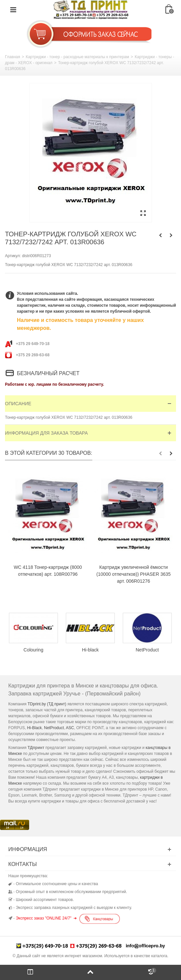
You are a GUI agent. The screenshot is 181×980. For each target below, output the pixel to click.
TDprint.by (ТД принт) (47, 704)
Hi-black (90, 650)
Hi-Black (35, 728)
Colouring (33, 650)
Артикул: (13, 256)
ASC (70, 728)
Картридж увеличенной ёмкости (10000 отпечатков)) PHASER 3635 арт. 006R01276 (134, 574)
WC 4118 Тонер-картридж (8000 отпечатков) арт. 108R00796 (48, 571)
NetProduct (147, 650)
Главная (13, 57)
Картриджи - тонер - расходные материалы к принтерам (77, 57)
